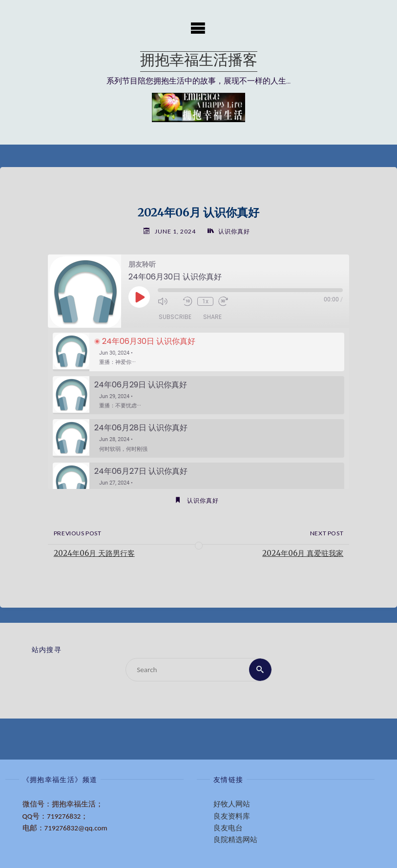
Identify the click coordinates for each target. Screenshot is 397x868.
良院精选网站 (235, 840)
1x (205, 301)
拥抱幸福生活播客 (199, 61)
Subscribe (175, 317)
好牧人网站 (232, 804)
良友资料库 (232, 816)
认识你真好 (234, 231)
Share (212, 317)
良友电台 (228, 828)
